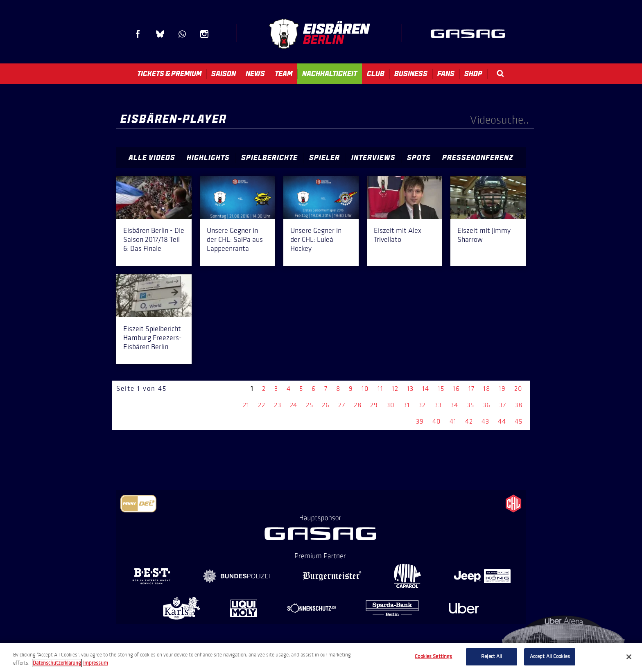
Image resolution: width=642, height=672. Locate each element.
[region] (321, 657)
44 (502, 421)
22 (262, 405)
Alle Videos (152, 158)
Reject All (492, 656)
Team (284, 74)
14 (426, 389)
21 (246, 405)
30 (391, 405)
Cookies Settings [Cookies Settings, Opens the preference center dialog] (433, 656)
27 (342, 405)
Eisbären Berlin (319, 34)
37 (503, 405)
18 (487, 389)
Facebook (138, 34)
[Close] (629, 657)
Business (411, 74)
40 (437, 421)
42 (469, 421)
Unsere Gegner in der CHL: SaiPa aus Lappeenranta (235, 239)
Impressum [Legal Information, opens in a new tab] (96, 663)
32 (422, 405)
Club (376, 74)
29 (374, 405)
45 (519, 421)
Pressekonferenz (478, 158)
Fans (446, 74)
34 (454, 405)
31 (407, 405)
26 (326, 405)
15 (441, 389)
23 (278, 405)
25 (310, 405)
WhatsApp (182, 34)
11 (380, 389)
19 (502, 389)
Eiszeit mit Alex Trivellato (398, 235)
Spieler (324, 158)
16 (456, 389)
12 (395, 389)
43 (485, 421)
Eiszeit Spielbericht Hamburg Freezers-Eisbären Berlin (153, 338)
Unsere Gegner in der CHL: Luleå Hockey (316, 239)
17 (471, 389)
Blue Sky (160, 34)
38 (519, 405)
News (255, 74)
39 (420, 421)
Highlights (208, 158)
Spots (419, 158)
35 (470, 405)
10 (365, 389)
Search (500, 73)
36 (487, 405)
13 (410, 389)
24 (294, 405)
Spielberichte (269, 158)
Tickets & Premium (169, 74)
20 (518, 389)
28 (358, 405)
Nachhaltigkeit (330, 74)
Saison (224, 74)
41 (453, 421)
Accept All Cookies (550, 656)
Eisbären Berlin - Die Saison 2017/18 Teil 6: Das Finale (154, 239)
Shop (473, 74)
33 (438, 405)
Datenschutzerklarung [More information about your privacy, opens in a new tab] (57, 663)
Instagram (204, 34)
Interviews (373, 158)
